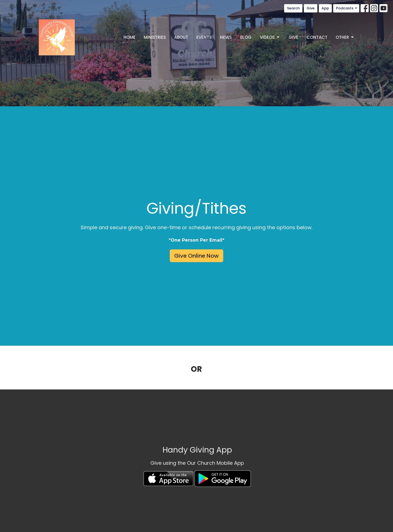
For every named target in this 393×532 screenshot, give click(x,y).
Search (293, 8)
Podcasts (347, 8)
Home (129, 37)
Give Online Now (197, 256)
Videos (270, 37)
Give (311, 8)
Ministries (155, 37)
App (325, 8)
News (226, 37)
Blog (246, 37)
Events (204, 37)
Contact (317, 37)
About (181, 37)
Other (345, 37)
